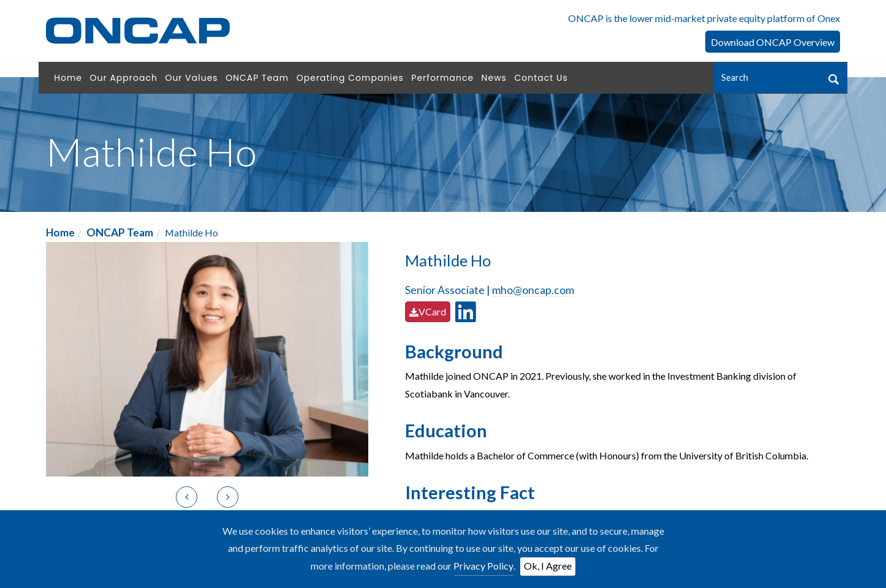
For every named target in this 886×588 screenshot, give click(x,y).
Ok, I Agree (548, 566)
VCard (428, 311)
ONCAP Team (120, 232)
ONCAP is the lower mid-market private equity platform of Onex (704, 18)
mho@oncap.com (533, 290)
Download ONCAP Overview (773, 42)
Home (60, 232)
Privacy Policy (483, 566)
